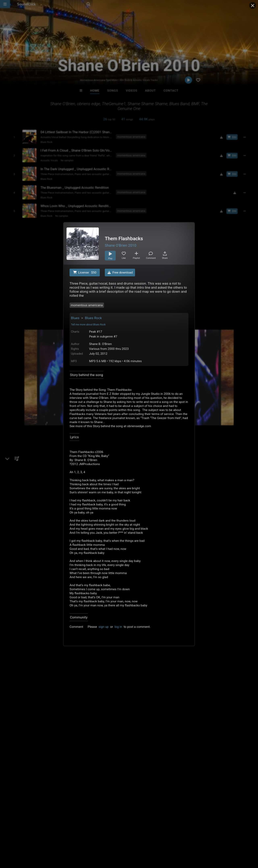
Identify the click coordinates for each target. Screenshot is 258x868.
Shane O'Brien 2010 (121, 245)
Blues (75, 318)
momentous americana (87, 305)
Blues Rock (93, 318)
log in (118, 627)
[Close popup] (253, 5)
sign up (104, 627)
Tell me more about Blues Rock (88, 324)
